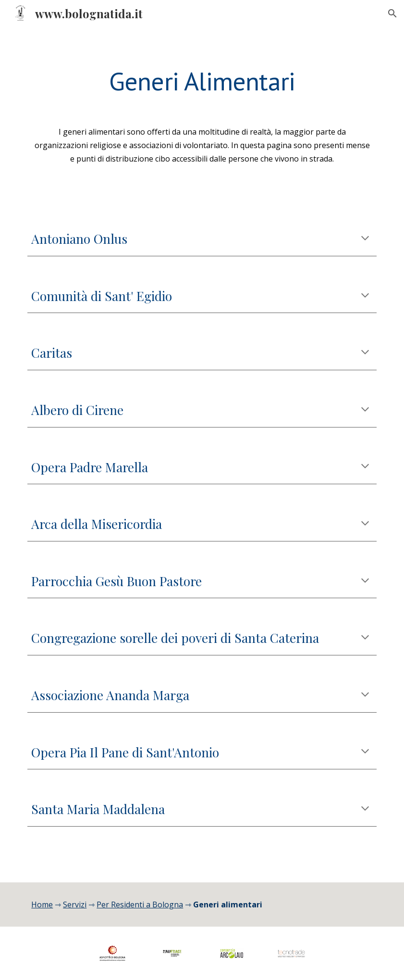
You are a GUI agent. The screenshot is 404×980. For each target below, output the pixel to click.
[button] (392, 13)
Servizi (75, 905)
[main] (202, 80)
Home (42, 905)
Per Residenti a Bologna (140, 905)
